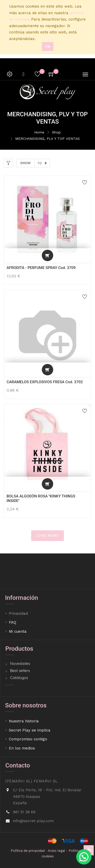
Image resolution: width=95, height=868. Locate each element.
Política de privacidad (28, 851)
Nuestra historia (24, 721)
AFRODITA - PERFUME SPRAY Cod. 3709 (41, 268)
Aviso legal (56, 851)
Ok (48, 46)
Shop (56, 132)
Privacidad (19, 613)
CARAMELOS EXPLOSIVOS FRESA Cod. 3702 (45, 382)
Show (25, 163)
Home (39, 132)
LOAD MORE (48, 536)
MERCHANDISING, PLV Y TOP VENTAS (48, 139)
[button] (48, 255)
